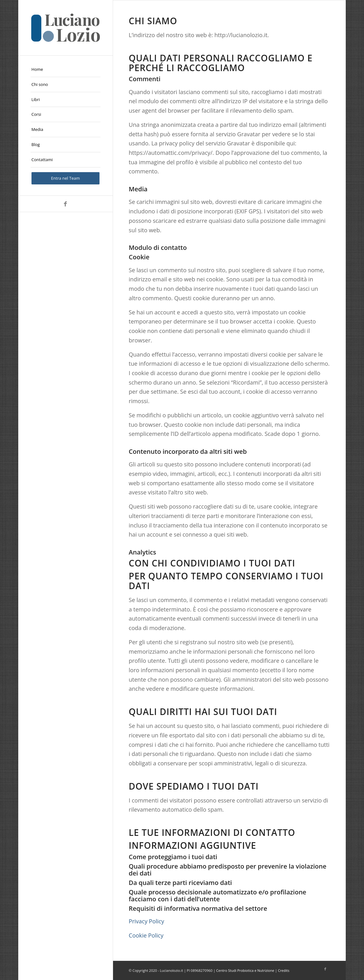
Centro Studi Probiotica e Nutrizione (245, 970)
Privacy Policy (146, 921)
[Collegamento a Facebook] (65, 204)
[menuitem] (65, 70)
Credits (284, 970)
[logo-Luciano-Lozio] (65, 28)
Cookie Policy (146, 935)
